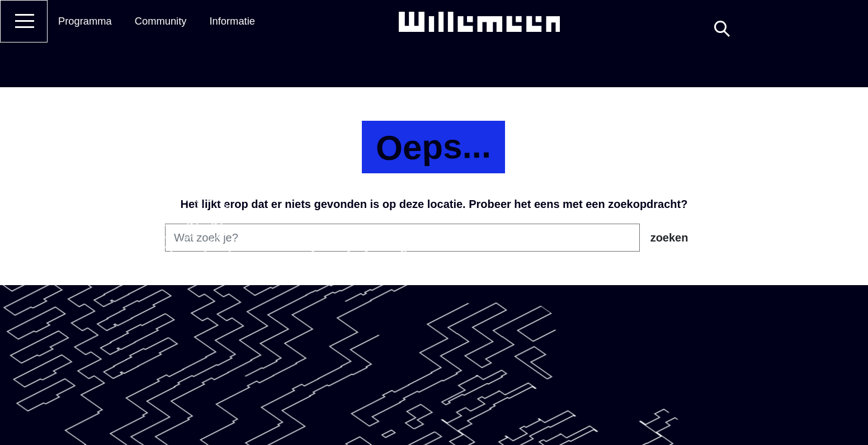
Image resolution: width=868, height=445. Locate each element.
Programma (85, 21)
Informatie (232, 21)
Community (161, 21)
